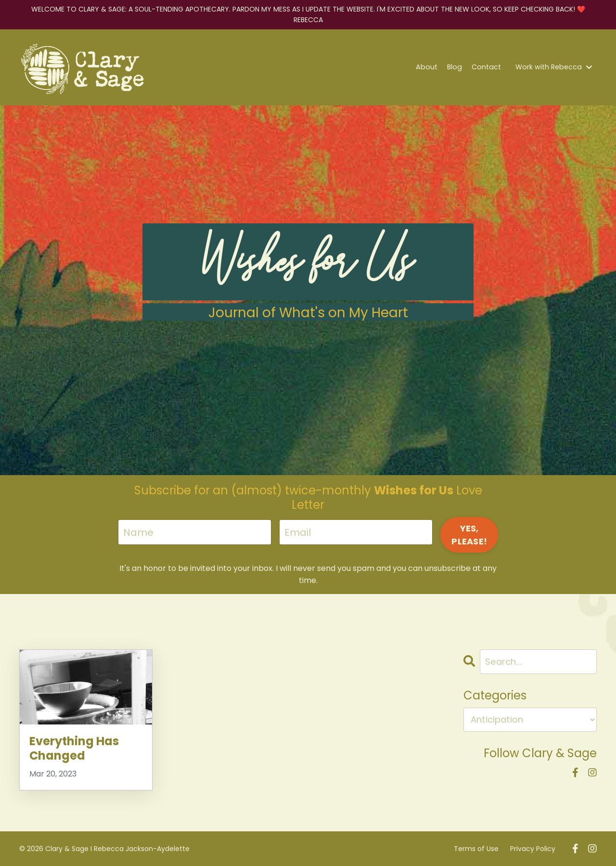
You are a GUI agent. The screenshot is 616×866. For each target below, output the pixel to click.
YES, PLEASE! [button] (469, 535)
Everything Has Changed (74, 749)
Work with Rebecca (555, 67)
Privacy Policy (533, 848)
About (431, 67)
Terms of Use (476, 848)
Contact (489, 67)
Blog (458, 67)
